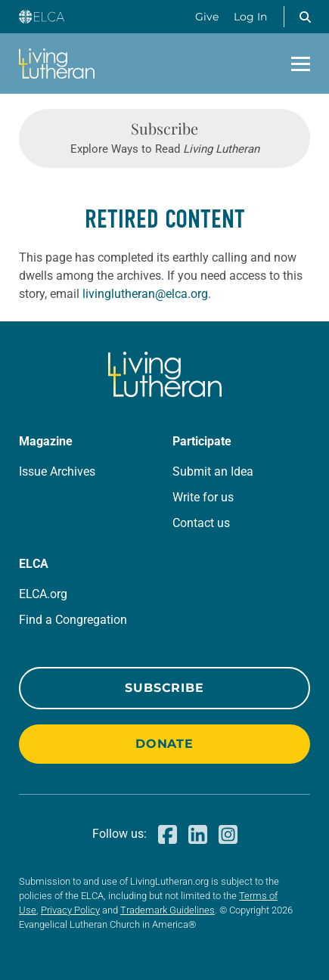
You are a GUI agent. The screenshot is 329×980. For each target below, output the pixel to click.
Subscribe (164, 688)
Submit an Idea (213, 471)
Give (207, 17)
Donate (164, 744)
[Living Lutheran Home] (57, 64)
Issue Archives (57, 471)
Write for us (203, 497)
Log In (250, 17)
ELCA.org (43, 594)
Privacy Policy (70, 910)
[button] (305, 17)
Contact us (201, 523)
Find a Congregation (73, 620)
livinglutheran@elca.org (145, 294)
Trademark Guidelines (168, 910)
